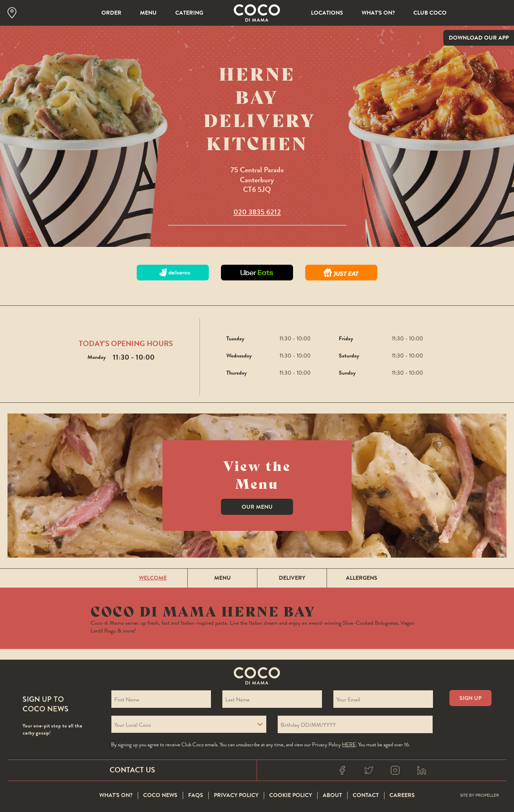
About (332, 796)
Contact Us (132, 770)
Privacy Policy (236, 796)
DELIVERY (292, 578)
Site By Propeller (480, 796)
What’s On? (378, 13)
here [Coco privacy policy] (349, 745)
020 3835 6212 (257, 212)
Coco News (160, 796)
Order (111, 13)
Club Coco (430, 13)
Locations (327, 13)
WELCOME (153, 578)
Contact (366, 796)
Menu (148, 13)
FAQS (196, 796)
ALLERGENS (362, 578)
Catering (189, 13)
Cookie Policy (291, 796)
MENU (223, 578)
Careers (402, 796)
